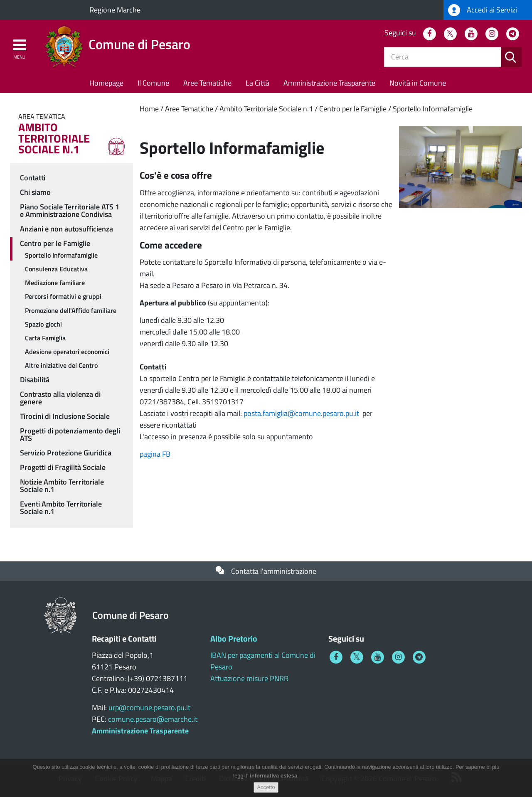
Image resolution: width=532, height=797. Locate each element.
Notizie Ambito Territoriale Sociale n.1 (62, 486)
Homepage (106, 83)
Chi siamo (35, 192)
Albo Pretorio (234, 638)
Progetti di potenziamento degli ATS (70, 434)
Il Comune (153, 83)
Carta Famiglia (45, 338)
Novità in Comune (418, 83)
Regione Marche (115, 10)
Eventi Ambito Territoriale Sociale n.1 (61, 508)
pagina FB (155, 454)
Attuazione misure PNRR (249, 678)
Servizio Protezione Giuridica (66, 453)
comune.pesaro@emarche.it (153, 719)
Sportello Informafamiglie (433, 109)
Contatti (33, 178)
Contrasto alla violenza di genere (60, 398)
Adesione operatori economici (67, 352)
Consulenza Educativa (56, 269)
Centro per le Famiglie (353, 109)
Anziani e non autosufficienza (66, 229)
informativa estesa (273, 776)
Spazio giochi (43, 324)
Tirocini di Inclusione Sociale (65, 416)
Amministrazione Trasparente (329, 83)
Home (149, 109)
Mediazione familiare (55, 283)
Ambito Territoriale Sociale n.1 (266, 109)
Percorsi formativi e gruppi (63, 296)
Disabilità (35, 380)
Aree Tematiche (207, 83)
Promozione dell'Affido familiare (71, 310)
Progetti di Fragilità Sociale (63, 467)
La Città (257, 83)
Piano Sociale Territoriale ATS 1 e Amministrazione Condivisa (70, 210)
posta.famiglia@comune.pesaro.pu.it (301, 413)
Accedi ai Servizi (483, 10)
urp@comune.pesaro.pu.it (149, 707)
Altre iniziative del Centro (61, 365)
